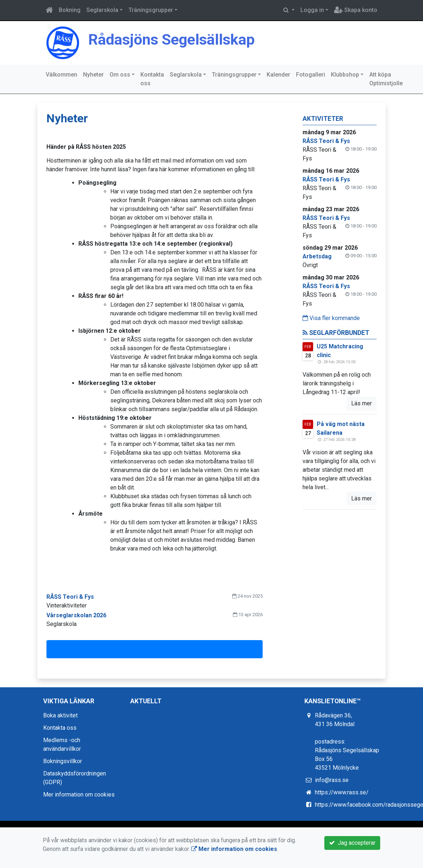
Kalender (278, 75)
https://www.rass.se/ (342, 792)
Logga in (312, 10)
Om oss (120, 75)
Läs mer (362, 403)
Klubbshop (345, 75)
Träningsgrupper (151, 10)
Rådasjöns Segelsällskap (183, 39)
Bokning (70, 10)
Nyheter (93, 75)
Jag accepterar (352, 843)
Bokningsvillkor (63, 761)
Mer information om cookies (79, 795)
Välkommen (61, 75)
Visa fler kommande (331, 318)
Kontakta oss (152, 79)
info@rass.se (332, 780)
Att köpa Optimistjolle (386, 79)
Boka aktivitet (60, 715)
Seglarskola (102, 10)
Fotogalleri (311, 75)
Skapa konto (356, 10)
